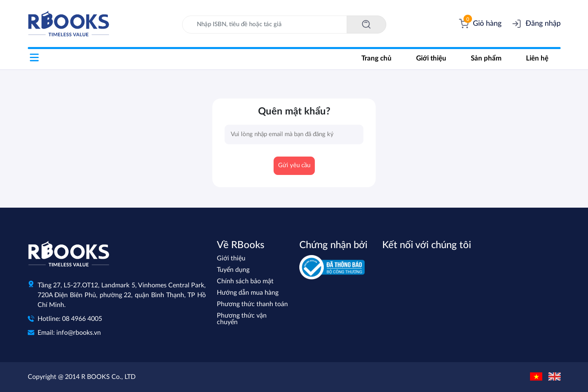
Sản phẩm (486, 58)
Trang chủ (376, 58)
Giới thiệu (431, 58)
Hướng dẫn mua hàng (248, 293)
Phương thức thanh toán (252, 304)
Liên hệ (537, 58)
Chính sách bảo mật (245, 281)
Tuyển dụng (233, 270)
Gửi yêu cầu (294, 165)
